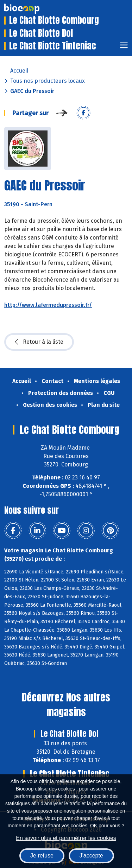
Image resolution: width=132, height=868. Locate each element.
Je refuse (42, 856)
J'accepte (91, 856)
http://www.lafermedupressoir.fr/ (48, 305)
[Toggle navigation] (124, 47)
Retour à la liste (39, 342)
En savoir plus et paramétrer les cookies (66, 838)
